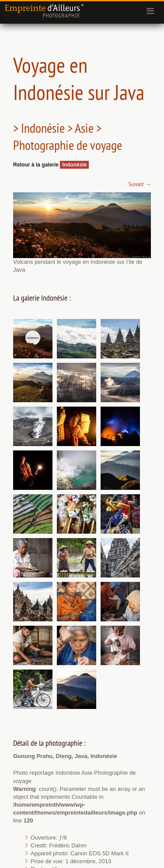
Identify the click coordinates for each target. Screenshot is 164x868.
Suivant (140, 184)
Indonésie (74, 165)
